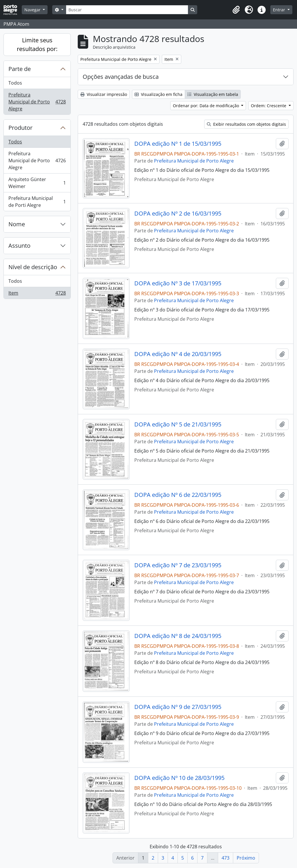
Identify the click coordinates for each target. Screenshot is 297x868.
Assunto (19, 246)
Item (37, 294)
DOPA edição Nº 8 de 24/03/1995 (178, 636)
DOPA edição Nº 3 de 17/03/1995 (178, 283)
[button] (236, 10)
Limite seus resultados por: (37, 44)
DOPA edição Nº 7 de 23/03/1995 (178, 565)
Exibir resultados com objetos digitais (246, 124)
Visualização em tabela (213, 94)
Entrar (280, 10)
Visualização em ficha (159, 94)
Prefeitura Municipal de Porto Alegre (37, 102)
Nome (17, 224)
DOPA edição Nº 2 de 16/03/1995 (178, 214)
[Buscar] (127, 10)
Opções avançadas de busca (121, 77)
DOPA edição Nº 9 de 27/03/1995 (178, 707)
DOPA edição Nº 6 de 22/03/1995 (178, 495)
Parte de (20, 69)
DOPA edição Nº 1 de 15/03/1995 (178, 144)
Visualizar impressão (104, 94)
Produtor (20, 128)
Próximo (246, 858)
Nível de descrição (33, 267)
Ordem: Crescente (269, 106)
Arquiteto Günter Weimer (37, 183)
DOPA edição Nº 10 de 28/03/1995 (179, 778)
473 (226, 858)
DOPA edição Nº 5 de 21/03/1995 (178, 424)
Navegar (33, 10)
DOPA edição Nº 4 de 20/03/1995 (178, 354)
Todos (15, 83)
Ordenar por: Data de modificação (207, 106)
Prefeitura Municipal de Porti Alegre (37, 202)
